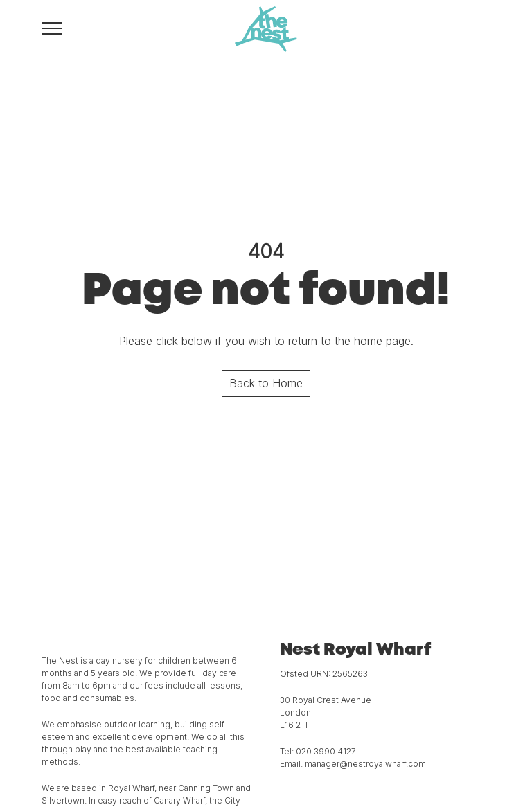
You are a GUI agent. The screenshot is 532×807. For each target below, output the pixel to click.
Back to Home (266, 383)
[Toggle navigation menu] (52, 28)
